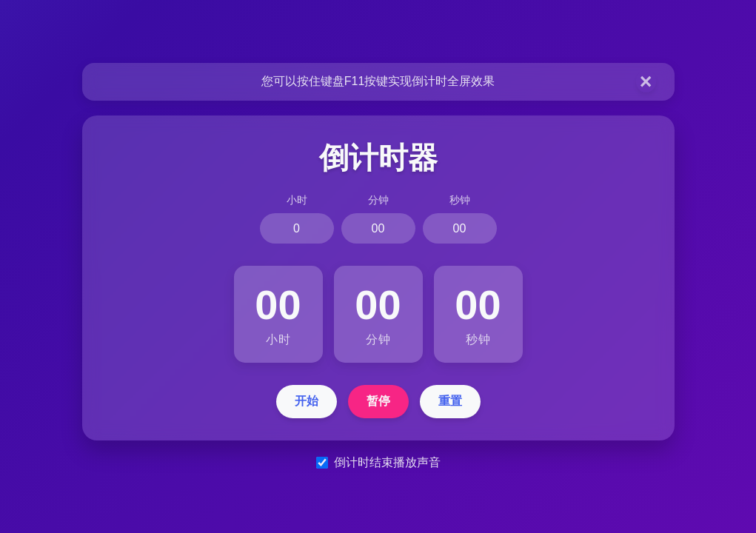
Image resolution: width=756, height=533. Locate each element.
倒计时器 (378, 158)
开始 (307, 401)
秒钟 (460, 200)
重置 (450, 401)
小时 (297, 200)
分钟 (378, 200)
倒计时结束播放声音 (387, 462)
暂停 (378, 401)
